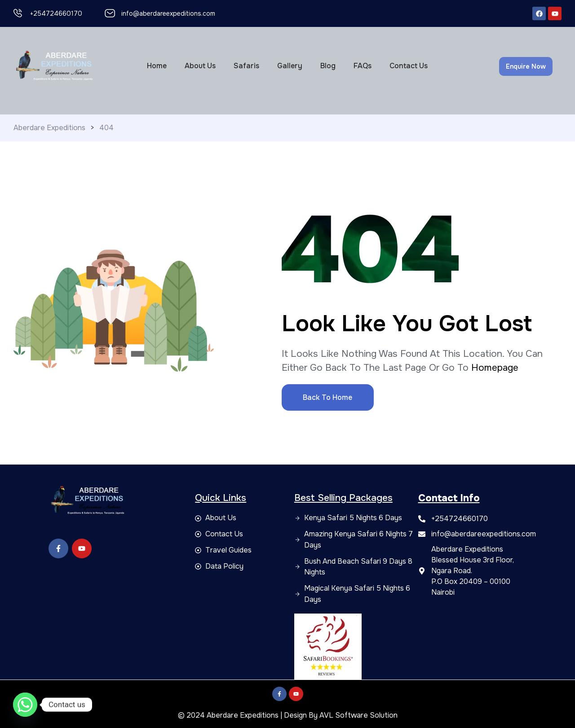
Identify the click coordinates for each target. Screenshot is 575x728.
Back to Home (327, 397)
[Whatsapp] (25, 705)
